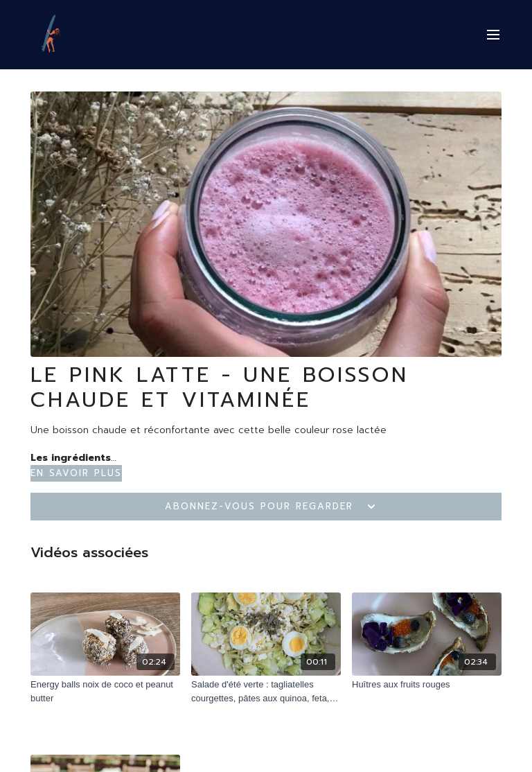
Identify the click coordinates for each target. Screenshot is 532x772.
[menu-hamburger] (493, 35)
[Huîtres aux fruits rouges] (427, 685)
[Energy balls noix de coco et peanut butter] (105, 691)
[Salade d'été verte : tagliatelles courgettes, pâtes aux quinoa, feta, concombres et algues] (266, 691)
